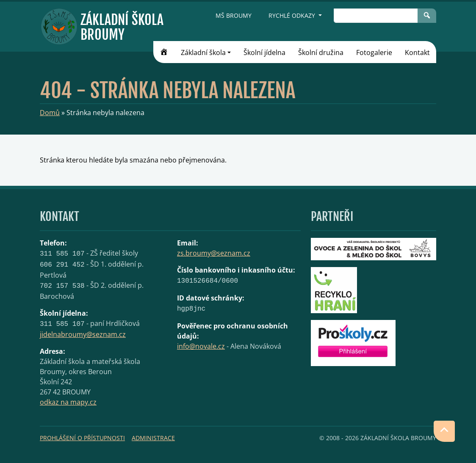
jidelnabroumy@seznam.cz (83, 334)
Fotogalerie (374, 52)
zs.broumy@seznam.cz (214, 253)
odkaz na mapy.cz (68, 402)
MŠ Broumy (234, 15)
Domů (50, 113)
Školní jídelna (264, 52)
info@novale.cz (201, 346)
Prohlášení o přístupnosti (82, 438)
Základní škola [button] (203, 52)
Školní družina (321, 52)
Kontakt (417, 52)
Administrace (153, 438)
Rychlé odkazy (293, 15)
